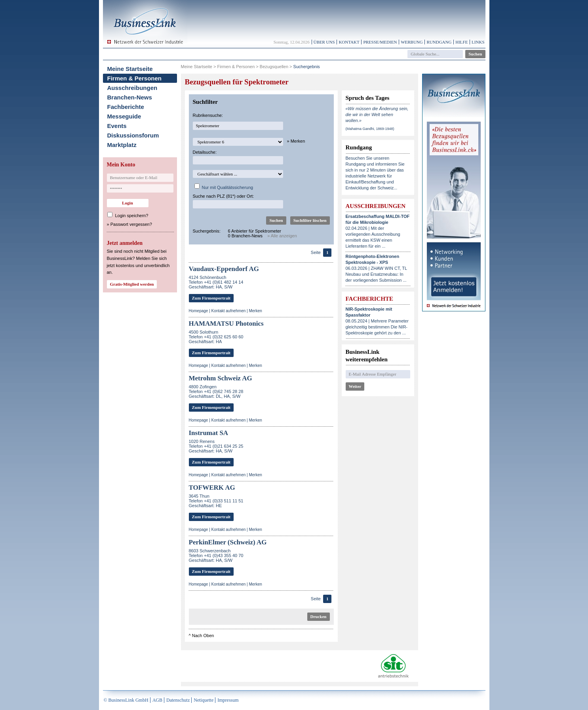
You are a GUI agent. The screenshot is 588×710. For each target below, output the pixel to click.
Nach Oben (203, 636)
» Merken (296, 141)
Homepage (199, 311)
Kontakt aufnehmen (229, 311)
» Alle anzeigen (282, 236)
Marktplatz (122, 145)
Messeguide (124, 116)
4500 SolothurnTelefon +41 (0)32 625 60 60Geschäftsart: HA (216, 337)
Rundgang (439, 42)
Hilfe (461, 42)
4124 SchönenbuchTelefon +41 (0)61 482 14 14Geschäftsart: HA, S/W (216, 282)
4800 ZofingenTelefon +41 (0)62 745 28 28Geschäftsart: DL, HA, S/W (216, 391)
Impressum (228, 700)
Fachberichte (126, 107)
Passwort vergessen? (131, 224)
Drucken (319, 616)
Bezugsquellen (274, 67)
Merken (255, 311)
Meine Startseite (130, 69)
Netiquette (204, 700)
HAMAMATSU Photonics (226, 324)
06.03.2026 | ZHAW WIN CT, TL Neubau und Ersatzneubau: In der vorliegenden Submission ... (376, 268)
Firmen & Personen (135, 78)
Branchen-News (130, 97)
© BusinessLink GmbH (126, 700)
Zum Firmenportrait (211, 298)
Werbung (412, 42)
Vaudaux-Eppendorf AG (224, 269)
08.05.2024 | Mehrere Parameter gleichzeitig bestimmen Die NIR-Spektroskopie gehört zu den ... (377, 321)
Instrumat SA (209, 433)
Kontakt (349, 42)
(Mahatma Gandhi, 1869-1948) (370, 129)
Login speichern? (132, 216)
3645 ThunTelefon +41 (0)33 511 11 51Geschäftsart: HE (216, 501)
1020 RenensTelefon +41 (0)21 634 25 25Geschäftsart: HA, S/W (216, 446)
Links (478, 42)
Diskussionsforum (133, 135)
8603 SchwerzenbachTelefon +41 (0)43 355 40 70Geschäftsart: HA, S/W (216, 555)
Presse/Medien (380, 42)
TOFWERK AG (212, 488)
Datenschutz (178, 700)
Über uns (324, 42)
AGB (157, 700)
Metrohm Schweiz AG (221, 378)
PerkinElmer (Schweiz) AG (228, 542)
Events (117, 126)
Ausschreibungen (132, 88)
